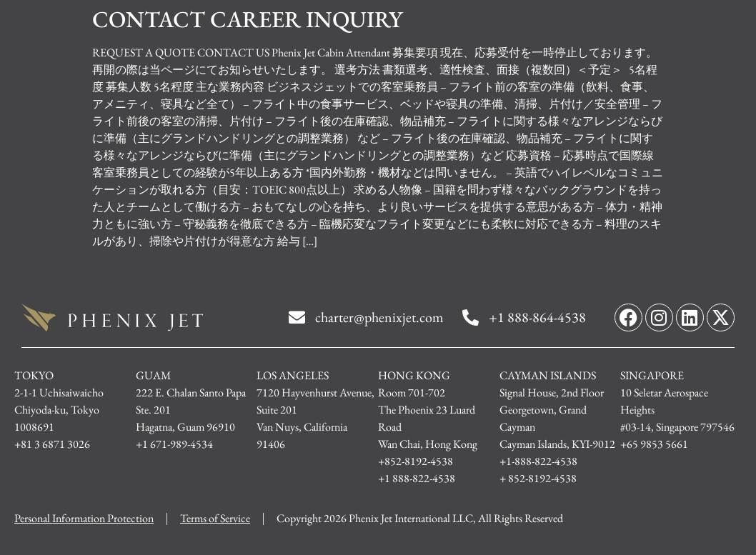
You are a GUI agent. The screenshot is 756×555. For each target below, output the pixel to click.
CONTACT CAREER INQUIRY (247, 19)
